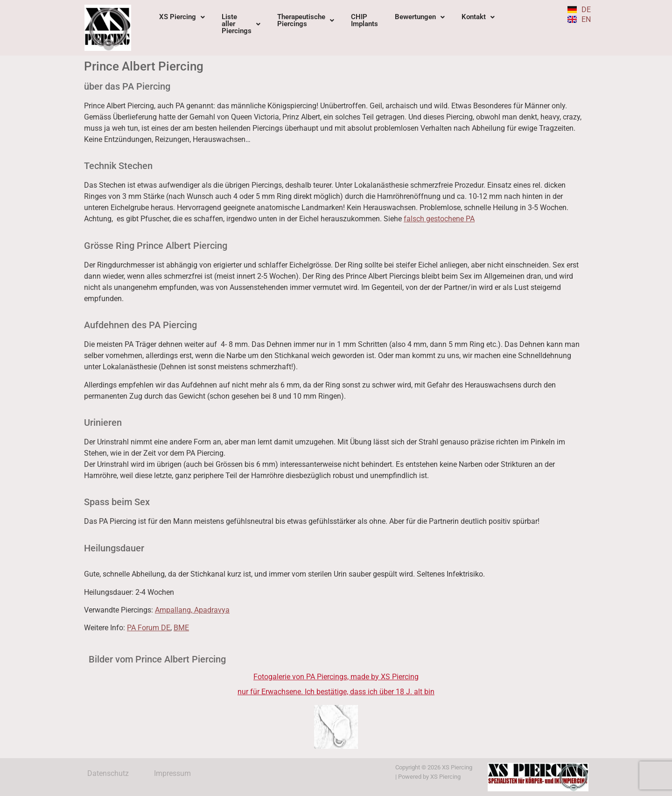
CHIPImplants (364, 20)
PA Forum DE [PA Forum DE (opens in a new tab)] (149, 628)
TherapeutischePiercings (306, 20)
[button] (182, 17)
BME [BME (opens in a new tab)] (181, 628)
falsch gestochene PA (439, 219)
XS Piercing (182, 17)
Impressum (172, 773)
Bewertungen (420, 17)
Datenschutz (108, 773)
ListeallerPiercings (241, 24)
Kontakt (478, 17)
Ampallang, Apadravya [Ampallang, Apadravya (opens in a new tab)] (192, 610)
